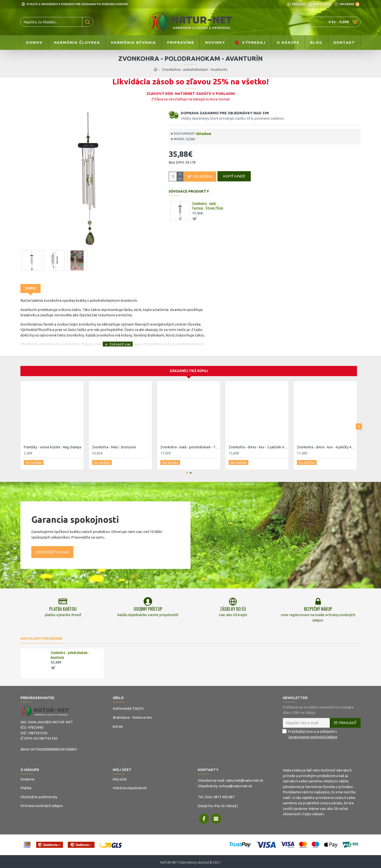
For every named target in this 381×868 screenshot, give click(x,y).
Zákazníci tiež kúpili (189, 366)
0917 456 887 (224, 795)
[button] (359, 421)
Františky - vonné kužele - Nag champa (52, 443)
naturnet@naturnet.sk (244, 779)
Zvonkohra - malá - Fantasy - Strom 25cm (208, 208)
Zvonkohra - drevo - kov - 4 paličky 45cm (326, 443)
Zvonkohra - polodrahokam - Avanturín (70, 653)
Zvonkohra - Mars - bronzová (114, 443)
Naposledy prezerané (41, 637)
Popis (30, 288)
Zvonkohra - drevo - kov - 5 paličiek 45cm (258, 443)
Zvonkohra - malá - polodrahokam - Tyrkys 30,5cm (190, 443)
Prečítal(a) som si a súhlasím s (311, 732)
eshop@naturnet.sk (235, 784)
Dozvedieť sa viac (52, 545)
